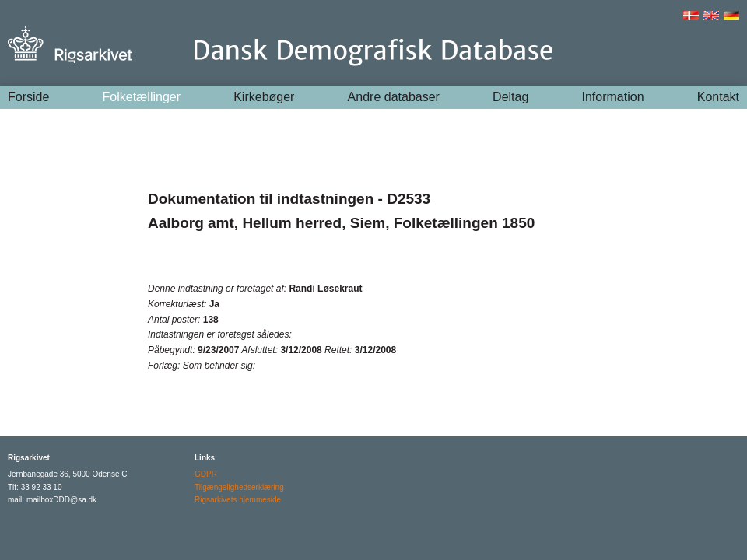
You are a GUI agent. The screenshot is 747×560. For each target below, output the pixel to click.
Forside (28, 97)
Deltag (510, 97)
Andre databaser (394, 97)
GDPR (206, 474)
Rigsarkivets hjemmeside (238, 500)
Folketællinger (142, 97)
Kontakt (718, 97)
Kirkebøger (264, 97)
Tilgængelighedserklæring (239, 487)
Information (613, 97)
